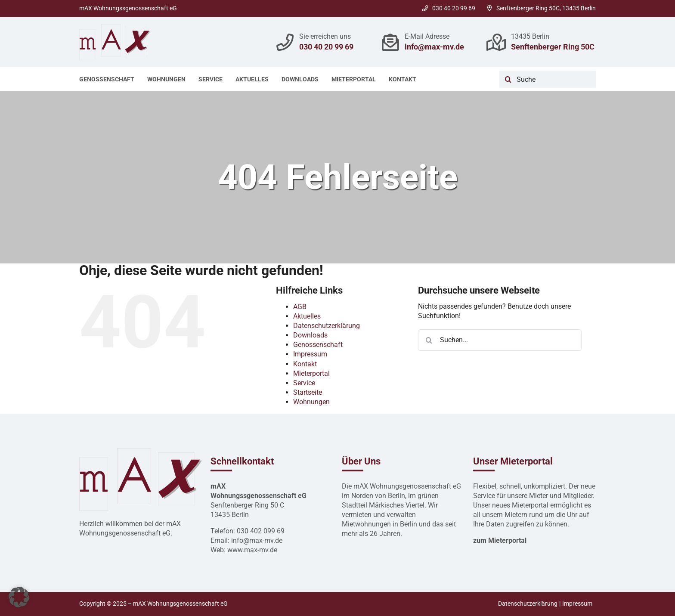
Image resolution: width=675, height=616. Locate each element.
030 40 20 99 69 (449, 8)
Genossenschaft (318, 345)
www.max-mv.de (252, 550)
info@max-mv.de (434, 47)
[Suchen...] (500, 340)
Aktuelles (307, 316)
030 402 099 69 (261, 531)
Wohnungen (311, 402)
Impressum (310, 354)
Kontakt (305, 364)
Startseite (308, 392)
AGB (300, 307)
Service (304, 383)
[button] (19, 597)
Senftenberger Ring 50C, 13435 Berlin (542, 8)
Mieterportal (311, 373)
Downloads (310, 335)
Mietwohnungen (366, 524)
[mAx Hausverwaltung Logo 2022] (115, 27)
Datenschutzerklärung (327, 326)
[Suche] (548, 79)
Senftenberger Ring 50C (553, 47)
